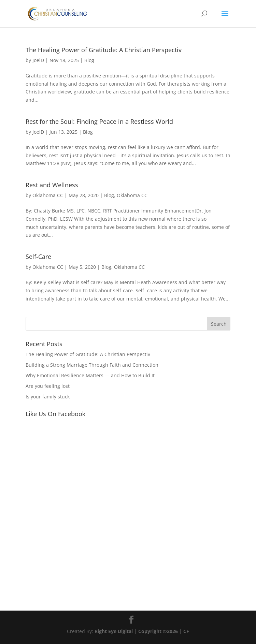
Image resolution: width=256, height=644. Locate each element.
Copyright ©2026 (159, 631)
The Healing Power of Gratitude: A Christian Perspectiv (104, 50)
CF (186, 631)
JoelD (38, 60)
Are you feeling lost (48, 386)
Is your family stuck (48, 397)
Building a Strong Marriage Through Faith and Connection (92, 365)
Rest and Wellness (52, 185)
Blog (89, 60)
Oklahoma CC (48, 195)
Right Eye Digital (114, 631)
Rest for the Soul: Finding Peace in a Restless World (99, 121)
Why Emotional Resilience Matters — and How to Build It (90, 375)
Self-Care (38, 257)
